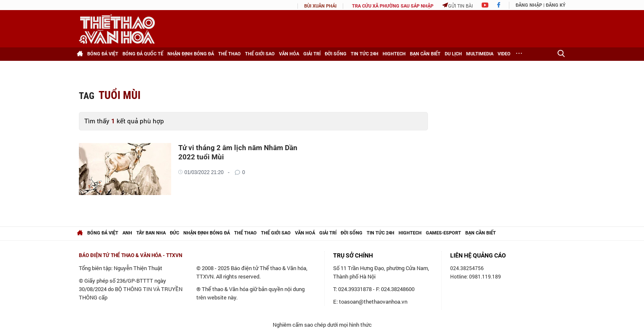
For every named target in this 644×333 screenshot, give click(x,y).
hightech (410, 233)
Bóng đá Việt (103, 54)
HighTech (394, 54)
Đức (175, 233)
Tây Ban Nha (151, 233)
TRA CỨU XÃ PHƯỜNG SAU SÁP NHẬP (393, 6)
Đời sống (336, 54)
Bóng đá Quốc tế (143, 54)
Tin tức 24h (365, 54)
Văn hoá (305, 233)
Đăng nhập (529, 5)
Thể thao (229, 54)
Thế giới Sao (260, 54)
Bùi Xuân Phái (320, 6)
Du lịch (453, 54)
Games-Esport (443, 233)
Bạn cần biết (425, 54)
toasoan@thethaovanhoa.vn (373, 302)
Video (504, 54)
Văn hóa (289, 54)
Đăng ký (556, 5)
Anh (127, 233)
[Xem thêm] (519, 54)
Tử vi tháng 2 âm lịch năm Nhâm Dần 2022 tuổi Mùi (238, 152)
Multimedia (480, 54)
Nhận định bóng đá (191, 54)
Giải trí (312, 54)
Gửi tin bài (458, 6)
